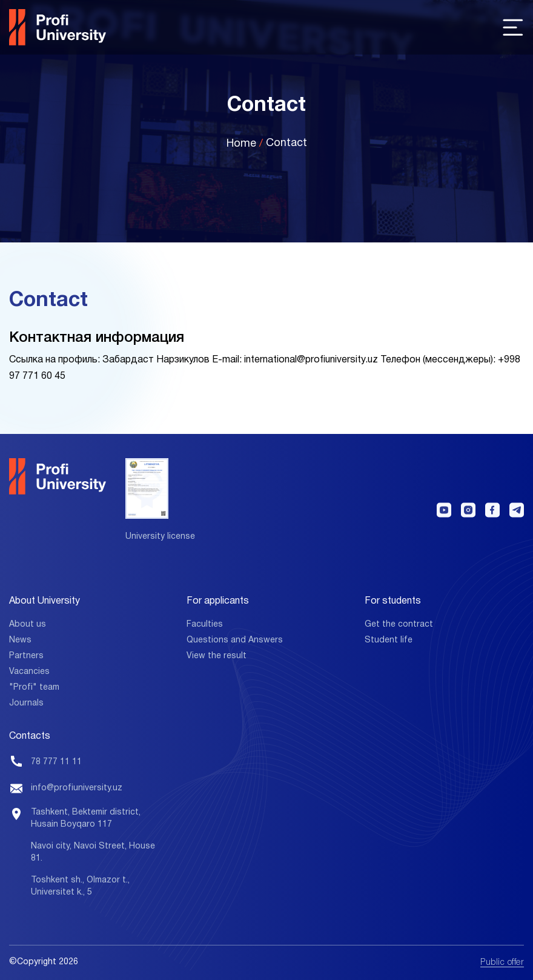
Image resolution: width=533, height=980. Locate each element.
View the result (217, 656)
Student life (389, 640)
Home (241, 144)
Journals (26, 703)
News (20, 640)
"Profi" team (34, 688)
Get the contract (399, 625)
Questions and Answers (235, 640)
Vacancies (29, 672)
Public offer (502, 963)
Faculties (205, 625)
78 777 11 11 (56, 762)
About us (28, 625)
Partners (26, 656)
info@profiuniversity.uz (77, 788)
